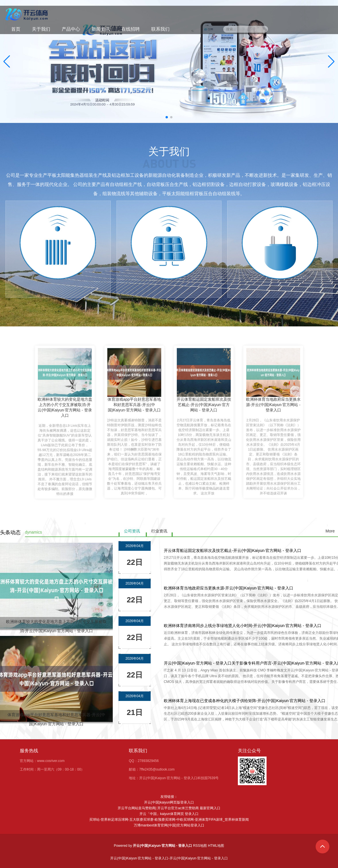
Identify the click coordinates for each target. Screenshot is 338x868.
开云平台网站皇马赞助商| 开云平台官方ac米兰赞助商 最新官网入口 (169, 808)
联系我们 (160, 29)
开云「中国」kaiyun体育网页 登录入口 (169, 814)
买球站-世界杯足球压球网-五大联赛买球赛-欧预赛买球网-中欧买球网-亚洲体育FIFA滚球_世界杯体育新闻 (169, 820)
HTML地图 (216, 846)
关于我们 (41, 29)
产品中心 (71, 29)
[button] (331, 62)
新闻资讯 (101, 29)
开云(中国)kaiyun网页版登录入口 (169, 802)
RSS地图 (200, 846)
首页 (16, 29)
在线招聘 (131, 29)
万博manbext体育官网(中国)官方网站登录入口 (169, 825)
